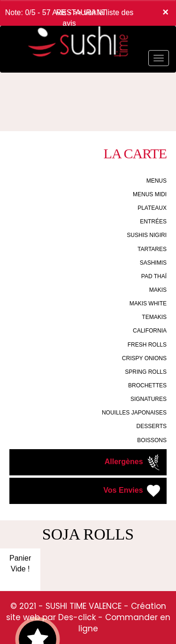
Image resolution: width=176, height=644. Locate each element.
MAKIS (158, 290)
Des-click (77, 617)
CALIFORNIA (150, 331)
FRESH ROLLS (147, 345)
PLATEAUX (152, 208)
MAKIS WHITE (148, 303)
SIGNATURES (149, 399)
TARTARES (152, 249)
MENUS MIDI (150, 194)
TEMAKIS (154, 317)
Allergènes (133, 462)
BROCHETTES (147, 385)
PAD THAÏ (154, 276)
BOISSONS (152, 440)
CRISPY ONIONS (144, 358)
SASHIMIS (153, 263)
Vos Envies (133, 491)
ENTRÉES (153, 222)
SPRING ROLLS (146, 372)
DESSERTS (152, 426)
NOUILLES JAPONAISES (134, 413)
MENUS (157, 181)
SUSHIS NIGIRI (147, 235)
